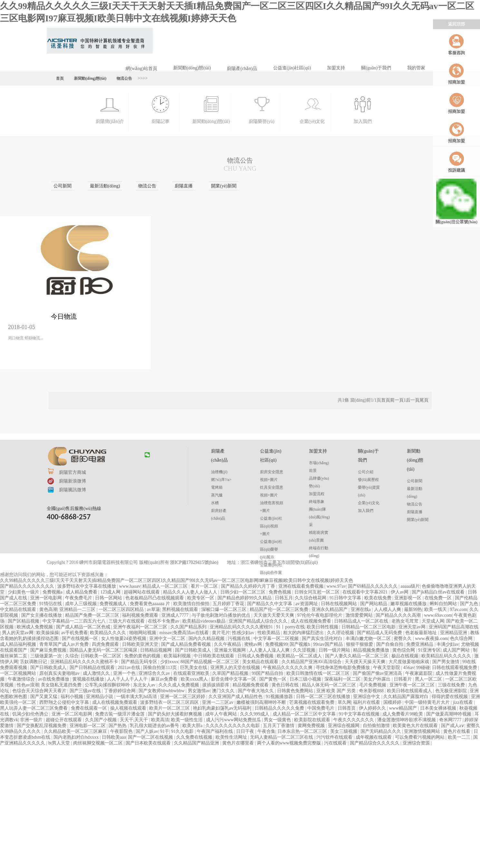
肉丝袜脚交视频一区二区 (99, 743)
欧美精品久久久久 (109, 633)
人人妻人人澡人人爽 (270, 650)
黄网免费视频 (312, 726)
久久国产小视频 (101, 720)
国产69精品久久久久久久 (373, 586)
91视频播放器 (280, 697)
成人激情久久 (97, 673)
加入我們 (366, 511)
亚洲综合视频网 (344, 726)
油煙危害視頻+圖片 (272, 507)
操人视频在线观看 (129, 708)
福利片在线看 (367, 702)
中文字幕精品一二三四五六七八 (75, 621)
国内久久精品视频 (207, 639)
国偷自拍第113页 (160, 668)
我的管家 (416, 68)
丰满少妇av (448, 644)
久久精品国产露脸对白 (407, 697)
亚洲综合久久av (155, 673)
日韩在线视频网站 (340, 604)
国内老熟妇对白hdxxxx (77, 737)
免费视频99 (276, 644)
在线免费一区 (439, 598)
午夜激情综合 (22, 679)
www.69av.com (438, 615)
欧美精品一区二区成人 (300, 656)
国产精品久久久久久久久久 (28, 586)
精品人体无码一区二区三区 (330, 685)
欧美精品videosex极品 (204, 621)
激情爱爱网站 (360, 615)
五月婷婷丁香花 (229, 604)
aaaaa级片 (410, 586)
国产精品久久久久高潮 (399, 615)
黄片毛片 (221, 633)
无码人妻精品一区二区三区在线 (282, 737)
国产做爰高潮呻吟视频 (449, 714)
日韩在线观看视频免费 (455, 668)
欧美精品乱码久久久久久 (447, 656)
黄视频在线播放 (89, 679)
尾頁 (424, 400)
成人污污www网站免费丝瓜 (234, 720)
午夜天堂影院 (387, 668)
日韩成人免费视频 (256, 656)
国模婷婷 (393, 702)
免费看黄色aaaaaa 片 (150, 604)
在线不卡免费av (164, 621)
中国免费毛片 (322, 708)
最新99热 (413, 609)
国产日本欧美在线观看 (149, 743)
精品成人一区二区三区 (166, 586)
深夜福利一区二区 (343, 679)
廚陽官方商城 (72, 472)
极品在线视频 (406, 656)
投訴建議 (456, 162)
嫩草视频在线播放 (409, 604)
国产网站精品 (374, 604)
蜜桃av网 (254, 644)
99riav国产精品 (328, 644)
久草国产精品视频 (231, 673)
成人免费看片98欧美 (403, 714)
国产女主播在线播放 (42, 615)
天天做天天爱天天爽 (274, 615)
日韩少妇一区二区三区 (244, 592)
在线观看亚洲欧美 (192, 673)
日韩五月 (284, 598)
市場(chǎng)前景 (319, 467)
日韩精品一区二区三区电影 (369, 627)
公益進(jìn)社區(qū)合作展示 (271, 573)
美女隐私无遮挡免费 (62, 685)
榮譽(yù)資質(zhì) (369, 491)
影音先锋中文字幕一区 (234, 679)
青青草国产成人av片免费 (65, 644)
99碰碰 (423, 668)
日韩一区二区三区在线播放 (324, 697)
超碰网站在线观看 (142, 592)
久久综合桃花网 (311, 598)
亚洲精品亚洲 (454, 633)
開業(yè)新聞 (418, 520)
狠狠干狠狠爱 (360, 644)
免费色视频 (281, 592)
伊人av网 (400, 592)
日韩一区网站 (109, 598)
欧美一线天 (436, 609)
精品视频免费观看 (251, 685)
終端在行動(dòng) (319, 552)
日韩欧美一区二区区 (101, 656)
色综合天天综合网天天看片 (40, 691)
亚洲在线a (361, 609)
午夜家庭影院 (419, 673)
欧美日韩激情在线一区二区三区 (319, 673)
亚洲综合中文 (367, 697)
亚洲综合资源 (417, 743)
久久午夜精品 (228, 644)
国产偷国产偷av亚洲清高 (378, 673)
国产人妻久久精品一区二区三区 (357, 656)
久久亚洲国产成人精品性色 (236, 697)
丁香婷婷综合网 (120, 691)
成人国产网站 (457, 650)
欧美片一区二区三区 (170, 708)
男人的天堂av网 (18, 633)
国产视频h (300, 644)
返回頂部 (456, 24)
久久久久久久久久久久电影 (233, 726)
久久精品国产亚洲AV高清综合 (312, 662)
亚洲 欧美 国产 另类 (337, 691)
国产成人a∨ (453, 726)
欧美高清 (160, 720)
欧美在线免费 (379, 598)
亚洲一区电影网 (47, 598)
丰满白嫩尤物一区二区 (369, 639)
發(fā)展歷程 (368, 480)
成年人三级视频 (82, 604)
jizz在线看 (464, 702)
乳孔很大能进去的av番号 (155, 726)
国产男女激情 (446, 662)
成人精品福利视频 (19, 644)
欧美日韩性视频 (323, 627)
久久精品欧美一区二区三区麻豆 (76, 731)
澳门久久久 (224, 691)
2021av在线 (129, 668)
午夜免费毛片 (79, 598)
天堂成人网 (433, 621)
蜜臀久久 (403, 639)
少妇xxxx (169, 662)
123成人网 (111, 592)
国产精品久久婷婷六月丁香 (249, 586)
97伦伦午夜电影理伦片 (321, 615)
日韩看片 (403, 679)
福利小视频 (72, 697)
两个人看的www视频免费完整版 (290, 743)
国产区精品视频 (24, 621)
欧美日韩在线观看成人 (410, 691)
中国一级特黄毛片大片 (428, 702)
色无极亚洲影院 (452, 691)
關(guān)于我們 (376, 68)
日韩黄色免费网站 (296, 691)
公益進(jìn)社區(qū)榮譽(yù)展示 (271, 549)
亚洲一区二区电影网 (72, 714)
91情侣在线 (51, 604)
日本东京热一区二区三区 (303, 731)
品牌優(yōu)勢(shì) (319, 482)
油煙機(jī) (219, 472)
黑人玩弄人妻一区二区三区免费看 (34, 708)
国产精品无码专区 (140, 662)
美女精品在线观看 (261, 662)
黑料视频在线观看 (181, 609)
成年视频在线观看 (374, 737)
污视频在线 (240, 639)
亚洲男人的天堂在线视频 (236, 668)
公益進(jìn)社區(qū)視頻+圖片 (271, 526)
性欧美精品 (269, 633)
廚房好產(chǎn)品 (219, 514)
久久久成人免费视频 (179, 685)
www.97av (336, 586)
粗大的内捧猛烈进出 (304, 633)
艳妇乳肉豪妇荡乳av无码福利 (223, 708)
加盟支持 (336, 68)
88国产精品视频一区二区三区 (210, 662)
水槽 (215, 503)
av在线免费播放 (54, 679)
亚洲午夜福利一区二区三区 (141, 627)
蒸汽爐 (217, 495)
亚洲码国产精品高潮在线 (454, 627)
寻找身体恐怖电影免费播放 (343, 668)
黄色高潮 (48, 609)
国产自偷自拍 (390, 644)
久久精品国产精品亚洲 (197, 743)
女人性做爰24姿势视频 (124, 639)
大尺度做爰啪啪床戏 (409, 662)
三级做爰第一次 (47, 656)
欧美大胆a (193, 726)
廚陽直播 (415, 512)
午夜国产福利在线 (216, 731)
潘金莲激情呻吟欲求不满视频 (407, 720)
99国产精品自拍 (268, 673)
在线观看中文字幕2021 (366, 592)
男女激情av (199, 691)
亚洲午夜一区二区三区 (413, 685)
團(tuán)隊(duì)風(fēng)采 (319, 517)
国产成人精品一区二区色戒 (84, 627)
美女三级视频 (344, 731)
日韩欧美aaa (114, 737)
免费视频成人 (114, 604)
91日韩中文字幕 (346, 598)
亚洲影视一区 (408, 598)
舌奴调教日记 (34, 662)
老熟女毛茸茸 (406, 621)
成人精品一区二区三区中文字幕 (305, 714)
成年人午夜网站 (222, 714)
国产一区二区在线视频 (151, 737)
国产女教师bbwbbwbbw (162, 691)
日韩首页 (347, 708)
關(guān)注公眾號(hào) (456, 201)
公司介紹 (366, 472)
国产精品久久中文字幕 (270, 604)
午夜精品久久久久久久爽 (288, 668)
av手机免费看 (75, 633)
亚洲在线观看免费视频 (302, 586)
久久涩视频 (305, 650)
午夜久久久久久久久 (354, 720)
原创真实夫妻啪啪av (60, 673)
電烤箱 (217, 487)
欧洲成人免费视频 (35, 627)
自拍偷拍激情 (377, 726)
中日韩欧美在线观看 (215, 656)
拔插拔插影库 (216, 685)
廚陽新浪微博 (72, 481)
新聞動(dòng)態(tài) (192, 68)
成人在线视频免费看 (312, 621)
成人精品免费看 (82, 592)
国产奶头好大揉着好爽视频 (176, 714)
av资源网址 (307, 604)
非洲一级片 (32, 720)
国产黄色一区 (274, 679)
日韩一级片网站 (335, 650)
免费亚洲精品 (420, 644)
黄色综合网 (404, 650)
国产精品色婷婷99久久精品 (245, 598)
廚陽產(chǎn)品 (242, 69)
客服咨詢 (456, 44)
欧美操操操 (48, 633)
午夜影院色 (122, 731)
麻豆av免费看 (165, 679)
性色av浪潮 (28, 685)
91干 (165, 731)
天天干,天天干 (134, 720)
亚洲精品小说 (100, 697)
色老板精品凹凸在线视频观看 (155, 598)
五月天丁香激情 (279, 726)
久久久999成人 (255, 714)
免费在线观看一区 (90, 708)
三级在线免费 (452, 685)
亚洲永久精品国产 (330, 609)
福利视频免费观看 (141, 615)
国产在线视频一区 (81, 639)
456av (409, 668)
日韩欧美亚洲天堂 (141, 644)
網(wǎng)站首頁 (141, 69)
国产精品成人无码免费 (380, 633)
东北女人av (145, 685)
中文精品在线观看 (19, 609)
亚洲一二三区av (218, 702)
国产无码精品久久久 (381, 731)
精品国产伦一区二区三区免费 (280, 609)
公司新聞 (415, 481)
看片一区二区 (205, 586)
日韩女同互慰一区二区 (318, 592)
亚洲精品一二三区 (78, 609)
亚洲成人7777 (176, 615)
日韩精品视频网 (157, 650)
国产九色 (470, 604)
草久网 (344, 702)
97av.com (459, 609)
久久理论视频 (341, 633)
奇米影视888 (372, 691)
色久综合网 (462, 639)
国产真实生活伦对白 (323, 639)
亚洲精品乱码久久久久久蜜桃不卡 (85, 662)
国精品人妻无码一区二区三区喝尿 (104, 650)
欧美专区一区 (201, 598)
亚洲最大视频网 (231, 650)
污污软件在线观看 (335, 737)
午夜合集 (266, 731)
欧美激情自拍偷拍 (192, 604)
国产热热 (118, 726)
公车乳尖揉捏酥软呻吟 (108, 685)
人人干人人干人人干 (128, 679)
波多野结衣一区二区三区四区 (170, 702)
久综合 (72, 656)
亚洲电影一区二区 (88, 726)
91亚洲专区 (429, 650)
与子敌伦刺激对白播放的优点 (222, 615)
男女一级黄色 (278, 720)
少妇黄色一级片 (24, 592)
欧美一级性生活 (187, 720)
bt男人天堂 (60, 743)
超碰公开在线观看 (64, 720)
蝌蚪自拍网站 (444, 604)
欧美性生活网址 (232, 737)
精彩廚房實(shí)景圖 (319, 536)
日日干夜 (246, 731)
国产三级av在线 (86, 691)
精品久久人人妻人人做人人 (191, 592)
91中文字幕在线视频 (360, 714)
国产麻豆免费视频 (49, 650)
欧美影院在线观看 (313, 720)
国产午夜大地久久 (256, 691)
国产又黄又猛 (44, 697)
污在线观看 (336, 743)
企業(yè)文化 (369, 503)
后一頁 (413, 400)
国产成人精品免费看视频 (187, 644)
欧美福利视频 (178, 656)
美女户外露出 (378, 679)
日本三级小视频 (306, 679)
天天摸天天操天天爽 (366, 662)
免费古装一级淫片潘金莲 (120, 714)
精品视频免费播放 (372, 650)
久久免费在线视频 (195, 737)
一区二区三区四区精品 (122, 609)
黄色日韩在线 (286, 685)
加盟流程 (317, 494)
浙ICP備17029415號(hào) (194, 562)
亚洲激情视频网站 (423, 731)
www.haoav (130, 586)
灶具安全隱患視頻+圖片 (272, 491)
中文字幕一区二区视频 (277, 639)
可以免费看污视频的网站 (420, 737)
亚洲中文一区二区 (168, 639)
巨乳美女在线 (194, 668)
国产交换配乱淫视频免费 (42, 726)
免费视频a (53, 592)
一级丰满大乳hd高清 (137, 697)
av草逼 (154, 609)
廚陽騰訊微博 (72, 490)
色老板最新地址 (422, 633)
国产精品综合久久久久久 (375, 743)
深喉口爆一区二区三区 (225, 609)
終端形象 (317, 502)
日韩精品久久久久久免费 (280, 708)
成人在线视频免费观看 (115, 702)
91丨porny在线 (290, 627)
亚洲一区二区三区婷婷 (183, 697)
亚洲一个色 (125, 673)
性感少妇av (244, 633)
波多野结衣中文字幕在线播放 (87, 586)
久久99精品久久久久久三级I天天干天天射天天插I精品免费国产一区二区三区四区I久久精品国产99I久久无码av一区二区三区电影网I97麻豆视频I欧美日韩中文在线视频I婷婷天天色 (177, 580)
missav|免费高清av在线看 (185, 633)
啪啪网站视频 (143, 633)
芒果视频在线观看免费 (312, 702)
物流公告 (124, 78)
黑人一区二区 (429, 679)
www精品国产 (404, 708)
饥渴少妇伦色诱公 (31, 714)
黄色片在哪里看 (239, 743)
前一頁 (397, 400)
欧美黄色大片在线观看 (416, 726)
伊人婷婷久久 (373, 708)
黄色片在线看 (457, 731)
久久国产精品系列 (189, 627)
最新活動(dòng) (415, 493)
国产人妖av (147, 731)
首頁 (60, 78)
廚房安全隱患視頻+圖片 (272, 476)
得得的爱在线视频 (450, 697)
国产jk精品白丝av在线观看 (439, 592)
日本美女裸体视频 (439, 708)
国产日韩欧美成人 (194, 650)
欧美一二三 (460, 737)
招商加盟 (456, 74)
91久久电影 (183, 731)
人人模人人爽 (388, 609)
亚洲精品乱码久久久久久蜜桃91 (242, 627)
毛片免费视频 (373, 685)
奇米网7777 (451, 720)
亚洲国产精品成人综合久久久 (259, 621)
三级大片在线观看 (127, 621)
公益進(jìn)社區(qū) (292, 68)
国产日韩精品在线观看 (93, 668)
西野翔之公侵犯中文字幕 (65, 702)
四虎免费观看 (106, 644)
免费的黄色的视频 (143, 656)
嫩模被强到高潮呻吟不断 (262, 702)
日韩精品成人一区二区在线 (362, 621)
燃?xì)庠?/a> (221, 480)
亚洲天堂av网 (413, 627)
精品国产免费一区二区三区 (93, 615)
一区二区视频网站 (19, 673)
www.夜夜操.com (432, 639)
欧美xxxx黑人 (195, 679)
